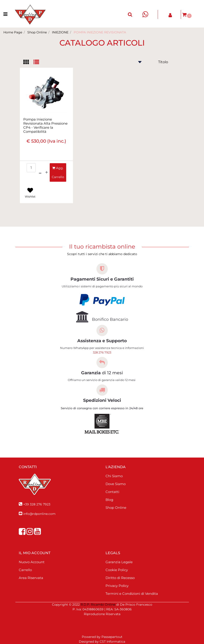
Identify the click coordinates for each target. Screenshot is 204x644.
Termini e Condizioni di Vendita (132, 594)
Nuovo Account (32, 562)
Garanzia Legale (119, 562)
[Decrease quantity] (40, 172)
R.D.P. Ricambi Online (98, 604)
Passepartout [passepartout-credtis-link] (112, 637)
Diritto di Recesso (120, 578)
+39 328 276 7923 (37, 504)
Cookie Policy (117, 570)
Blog (109, 500)
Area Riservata (31, 578)
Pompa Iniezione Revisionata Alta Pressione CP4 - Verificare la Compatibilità (45, 126)
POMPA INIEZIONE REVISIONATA (100, 32)
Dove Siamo (116, 484)
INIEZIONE (60, 32)
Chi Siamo (114, 476)
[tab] (28, 62)
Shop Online (37, 32)
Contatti (112, 492)
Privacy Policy (117, 586)
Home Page (13, 32)
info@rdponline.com (39, 514)
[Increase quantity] (47, 172)
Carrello (25, 570)
